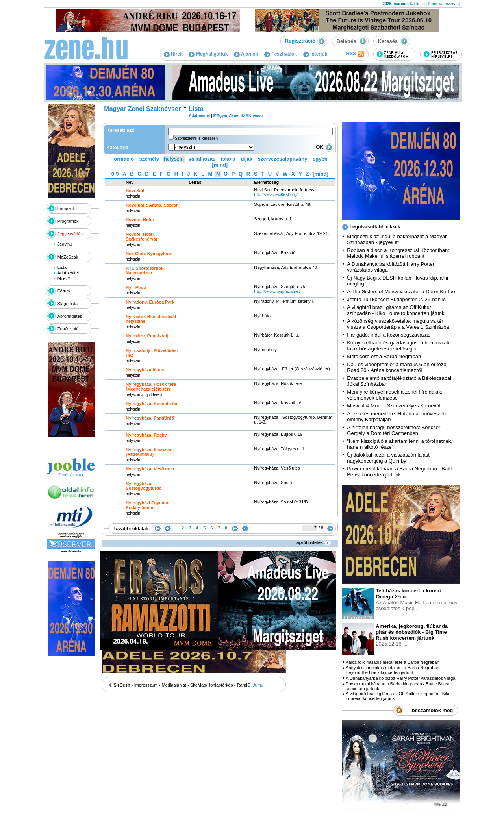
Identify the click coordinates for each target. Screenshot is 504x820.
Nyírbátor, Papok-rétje (148, 336)
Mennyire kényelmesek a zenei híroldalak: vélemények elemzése (395, 395)
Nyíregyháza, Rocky (146, 435)
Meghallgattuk (208, 54)
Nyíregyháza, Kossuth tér (152, 404)
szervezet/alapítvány (283, 159)
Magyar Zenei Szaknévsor (143, 109)
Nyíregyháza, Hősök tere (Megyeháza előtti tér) (151, 387)
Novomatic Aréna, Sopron (152, 205)
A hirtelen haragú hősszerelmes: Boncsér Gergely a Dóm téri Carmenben (394, 430)
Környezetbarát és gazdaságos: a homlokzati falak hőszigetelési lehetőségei (398, 346)
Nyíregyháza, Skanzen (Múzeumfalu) (148, 452)
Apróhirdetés (70, 316)
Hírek (173, 54)
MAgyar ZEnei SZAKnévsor (238, 116)
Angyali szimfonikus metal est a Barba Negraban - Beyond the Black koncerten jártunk (394, 670)
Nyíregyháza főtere (145, 370)
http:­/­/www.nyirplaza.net (277, 291)
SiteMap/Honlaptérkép (212, 685)
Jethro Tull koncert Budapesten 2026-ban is (396, 299)
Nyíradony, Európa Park (150, 302)
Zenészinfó (68, 329)
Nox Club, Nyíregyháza (149, 254)
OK (324, 147)
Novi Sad (135, 191)
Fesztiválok (281, 54)
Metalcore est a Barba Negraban (384, 356)
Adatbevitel (68, 273)
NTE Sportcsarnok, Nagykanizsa (145, 270)
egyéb (320, 159)
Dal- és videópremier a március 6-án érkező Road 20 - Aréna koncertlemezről (397, 367)
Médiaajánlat (174, 685)
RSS (355, 54)
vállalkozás (202, 159)
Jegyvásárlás (70, 234)
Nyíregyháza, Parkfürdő (150, 418)
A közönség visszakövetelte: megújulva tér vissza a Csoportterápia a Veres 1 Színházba (398, 324)
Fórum (64, 291)
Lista (62, 267)
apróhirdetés (314, 542)
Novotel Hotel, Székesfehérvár (142, 237)
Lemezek (66, 209)
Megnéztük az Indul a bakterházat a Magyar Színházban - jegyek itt (397, 239)
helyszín (174, 159)
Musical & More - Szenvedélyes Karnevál (394, 406)
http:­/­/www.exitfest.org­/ (276, 194)
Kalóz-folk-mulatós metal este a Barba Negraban (392, 662)
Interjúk (315, 54)
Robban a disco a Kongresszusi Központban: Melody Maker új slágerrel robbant (398, 253)
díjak (246, 159)
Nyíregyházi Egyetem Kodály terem (147, 505)
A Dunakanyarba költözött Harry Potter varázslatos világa (400, 678)
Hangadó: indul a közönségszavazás (389, 335)
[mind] (220, 165)
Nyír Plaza (136, 287)
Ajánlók (246, 54)
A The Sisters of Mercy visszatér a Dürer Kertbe (401, 292)
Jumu (258, 685)
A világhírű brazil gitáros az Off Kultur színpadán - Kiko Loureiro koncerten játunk (396, 310)
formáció (123, 159)
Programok (68, 221)
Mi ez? (64, 278)
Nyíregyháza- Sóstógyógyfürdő (144, 486)
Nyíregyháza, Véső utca (150, 469)
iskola (228, 159)
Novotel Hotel (140, 220)
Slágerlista (68, 304)
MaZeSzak (68, 257)
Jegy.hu (65, 244)
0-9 (115, 174)
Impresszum (146, 685)
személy (149, 159)
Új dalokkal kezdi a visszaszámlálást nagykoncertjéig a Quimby (388, 458)
